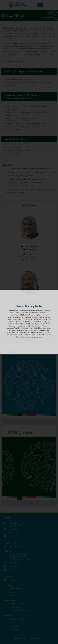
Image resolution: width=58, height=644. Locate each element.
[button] (55, 293)
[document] (29, 322)
